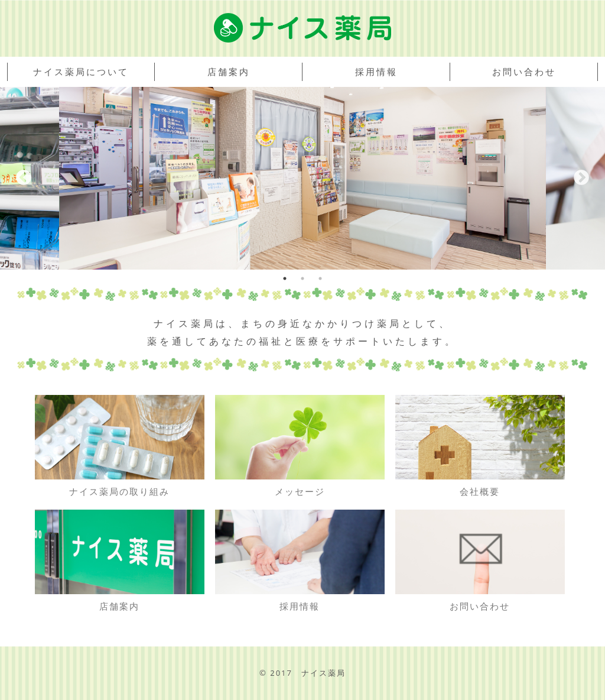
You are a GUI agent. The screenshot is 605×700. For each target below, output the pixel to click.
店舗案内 (229, 72)
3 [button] (320, 278)
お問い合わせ (524, 72)
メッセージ (300, 446)
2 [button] (302, 278)
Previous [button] (24, 178)
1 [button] (285, 278)
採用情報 (376, 72)
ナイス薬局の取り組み (119, 446)
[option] (302, 178)
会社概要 (480, 446)
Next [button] (581, 178)
